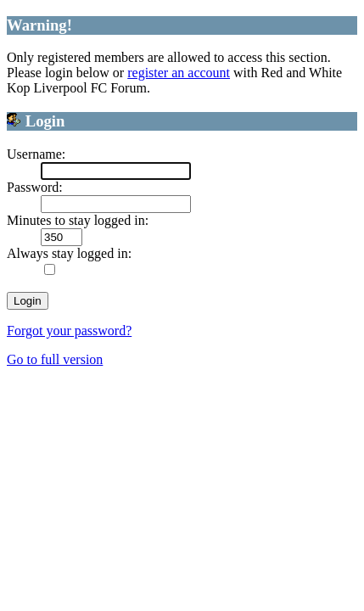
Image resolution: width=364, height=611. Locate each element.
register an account (179, 73)
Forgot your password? (69, 331)
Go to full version (55, 359)
